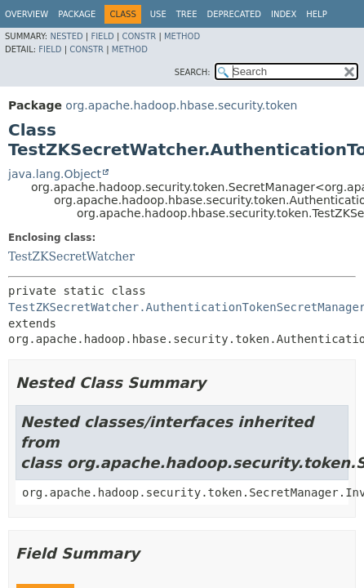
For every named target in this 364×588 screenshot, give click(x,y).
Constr (139, 36)
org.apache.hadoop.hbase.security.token (181, 105)
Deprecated (234, 14)
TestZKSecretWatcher (71, 256)
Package (77, 14)
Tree (187, 14)
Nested (66, 36)
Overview (27, 14)
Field (102, 36)
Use (158, 14)
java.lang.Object (55, 174)
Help (316, 14)
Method (182, 36)
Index (284, 14)
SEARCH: (193, 72)
